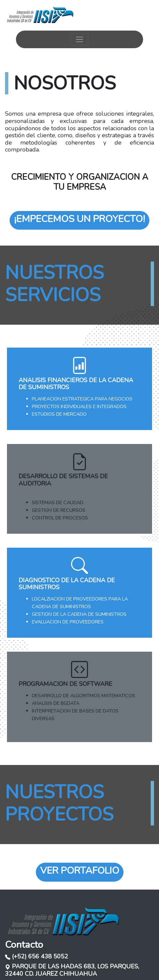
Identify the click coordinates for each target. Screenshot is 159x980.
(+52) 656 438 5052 (37, 956)
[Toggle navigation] (79, 39)
